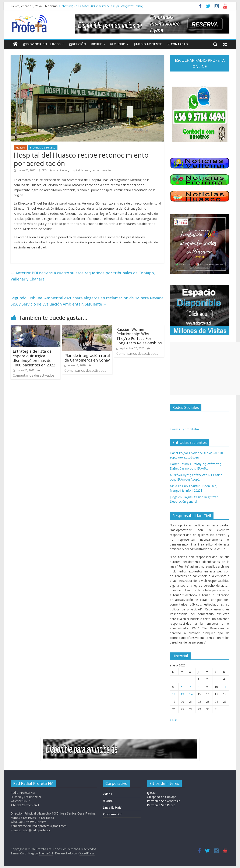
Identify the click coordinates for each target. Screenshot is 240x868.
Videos (107, 794)
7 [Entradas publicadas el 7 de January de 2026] (190, 687)
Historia (108, 801)
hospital (75, 170)
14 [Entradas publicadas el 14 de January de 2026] (191, 694)
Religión (77, 44)
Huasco (20, 148)
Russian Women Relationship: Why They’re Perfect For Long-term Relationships (139, 336)
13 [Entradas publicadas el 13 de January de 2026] (182, 694)
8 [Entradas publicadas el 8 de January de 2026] (198, 687)
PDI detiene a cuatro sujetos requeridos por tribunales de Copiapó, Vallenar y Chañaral (83, 276)
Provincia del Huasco (42, 44)
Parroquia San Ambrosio (164, 801)
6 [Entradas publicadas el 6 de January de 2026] (181, 687)
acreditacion (61, 170)
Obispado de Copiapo (162, 797)
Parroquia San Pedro (161, 805)
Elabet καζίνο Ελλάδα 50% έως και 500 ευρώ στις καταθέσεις (101, 6)
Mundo (118, 44)
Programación (113, 814)
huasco (86, 170)
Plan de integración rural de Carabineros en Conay (87, 358)
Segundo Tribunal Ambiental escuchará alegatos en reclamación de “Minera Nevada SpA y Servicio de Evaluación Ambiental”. (87, 301)
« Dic (173, 720)
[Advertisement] (205, 369)
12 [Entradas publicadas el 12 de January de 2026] (174, 694)
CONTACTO (177, 44)
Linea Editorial (112, 807)
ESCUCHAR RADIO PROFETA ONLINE (200, 63)
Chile (96, 44)
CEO (44, 170)
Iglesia (151, 793)
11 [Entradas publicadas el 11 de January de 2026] (225, 687)
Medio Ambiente (148, 44)
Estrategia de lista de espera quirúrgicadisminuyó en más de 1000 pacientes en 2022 (34, 358)
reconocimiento (101, 170)
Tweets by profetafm (184, 429)
